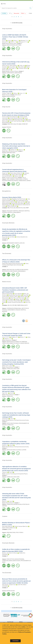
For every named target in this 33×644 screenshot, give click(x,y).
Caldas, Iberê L (21, 67)
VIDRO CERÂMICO (11, 179)
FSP (27, 124)
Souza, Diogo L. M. (13, 68)
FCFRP (23, 124)
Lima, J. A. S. (22, 93)
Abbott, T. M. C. (6, 366)
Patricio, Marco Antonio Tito (16, 173)
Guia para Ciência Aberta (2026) (12, 197)
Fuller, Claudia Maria (20, 200)
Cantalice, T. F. (5, 150)
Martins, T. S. (23, 337)
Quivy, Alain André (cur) (7, 526)
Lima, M (11, 366)
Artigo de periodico (7, 29)
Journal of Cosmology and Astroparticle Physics (17, 474)
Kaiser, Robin (26, 295)
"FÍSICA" (23, 14)
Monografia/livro (6, 191)
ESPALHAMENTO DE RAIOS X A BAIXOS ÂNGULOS (18, 343)
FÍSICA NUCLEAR (10, 270)
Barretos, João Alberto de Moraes (10, 553)
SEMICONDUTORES (11, 153)
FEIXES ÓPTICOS (10, 559)
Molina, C (16, 93)
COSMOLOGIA (10, 369)
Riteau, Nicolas (6, 298)
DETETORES (18, 45)
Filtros (4, 13)
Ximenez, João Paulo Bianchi (16, 121)
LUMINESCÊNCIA (22, 181)
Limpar (30, 13)
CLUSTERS (24, 450)
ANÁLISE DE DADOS (11, 450)
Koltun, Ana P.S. (6, 65)
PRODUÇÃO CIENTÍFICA (24, 211)
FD (27, 305)
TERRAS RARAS (19, 179)
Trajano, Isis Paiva (21, 202)
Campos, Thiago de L (7, 93)
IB (25, 208)
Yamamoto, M (5, 419)
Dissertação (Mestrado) (8, 223)
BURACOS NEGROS (11, 45)
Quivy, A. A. (21, 150)
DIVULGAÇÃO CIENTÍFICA (12, 211)
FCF (17, 124)
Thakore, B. (5, 472)
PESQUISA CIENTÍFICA (7, 212)
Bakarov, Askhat (18, 176)
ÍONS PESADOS (14, 271)
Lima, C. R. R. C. (6, 337)
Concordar (15, 641)
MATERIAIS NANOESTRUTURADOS (10, 181)
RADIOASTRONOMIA (19, 559)
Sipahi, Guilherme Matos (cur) (9, 528)
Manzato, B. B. (5, 42)
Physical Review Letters (11, 44)
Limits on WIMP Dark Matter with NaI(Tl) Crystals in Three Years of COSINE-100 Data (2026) (15, 37)
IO (10, 305)
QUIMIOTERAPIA (10, 73)
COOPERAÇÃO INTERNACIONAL (14, 308)
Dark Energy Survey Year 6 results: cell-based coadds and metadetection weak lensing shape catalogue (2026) (16, 415)
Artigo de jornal (6, 107)
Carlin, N (10, 41)
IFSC (24, 178)
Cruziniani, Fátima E (23, 68)
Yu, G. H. (4, 41)
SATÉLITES (22, 243)
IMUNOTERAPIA (18, 73)
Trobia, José (22, 65)
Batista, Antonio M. (6, 70)
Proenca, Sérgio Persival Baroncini (10, 117)
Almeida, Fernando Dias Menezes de (16, 302)
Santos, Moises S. (14, 65)
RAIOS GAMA (16, 369)
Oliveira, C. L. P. (8, 339)
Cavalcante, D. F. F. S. (23, 42)
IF (22, 44)
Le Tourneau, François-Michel (14, 301)
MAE (20, 124)
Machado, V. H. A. (25, 41)
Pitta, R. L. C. (13, 42)
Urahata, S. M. (14, 150)
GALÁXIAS (18, 450)
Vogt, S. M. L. (5, 393)
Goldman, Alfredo (6, 199)
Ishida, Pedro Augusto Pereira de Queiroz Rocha (13, 264)
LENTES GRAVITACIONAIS (13, 423)
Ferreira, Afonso (6, 296)
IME (9, 208)
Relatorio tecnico (7, 282)
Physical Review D (10, 367)
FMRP (27, 208)
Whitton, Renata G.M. (12, 206)
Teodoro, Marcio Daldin (17, 175)
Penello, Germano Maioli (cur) (21, 526)
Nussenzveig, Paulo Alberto (18, 203)
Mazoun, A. (5, 501)
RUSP (17, 208)
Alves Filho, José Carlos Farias (18, 298)
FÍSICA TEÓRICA (20, 533)
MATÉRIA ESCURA (18, 504)
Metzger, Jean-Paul (20, 299)
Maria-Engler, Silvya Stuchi (20, 120)
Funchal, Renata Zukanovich (16, 118)
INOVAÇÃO (5, 311)
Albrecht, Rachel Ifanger (8, 294)
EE (15, 208)
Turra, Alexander (18, 294)
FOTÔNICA (25, 179)
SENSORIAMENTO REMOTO (13, 243)
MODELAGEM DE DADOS (15, 561)
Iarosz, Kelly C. (12, 67)
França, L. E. (16, 41)
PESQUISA (9, 127)
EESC (9, 124)
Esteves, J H (5, 445)
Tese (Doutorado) (7, 253)
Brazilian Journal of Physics (12, 71)
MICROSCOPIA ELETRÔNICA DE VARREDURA (17, 342)
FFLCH (12, 208)
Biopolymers (9, 340)
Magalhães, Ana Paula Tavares (19, 199)
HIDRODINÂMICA (22, 271)
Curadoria (5, 516)
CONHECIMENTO (17, 212)
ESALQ (22, 305)
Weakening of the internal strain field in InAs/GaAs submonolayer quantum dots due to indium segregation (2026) (16, 146)
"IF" (11, 14)
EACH (16, 95)
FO (22, 208)
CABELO (4, 343)
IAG (19, 95)
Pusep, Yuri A (5, 173)
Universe (8, 95)
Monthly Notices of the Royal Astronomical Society (17, 420)
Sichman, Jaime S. (14, 296)
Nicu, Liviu (28, 302)
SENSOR (29, 181)
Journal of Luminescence (11, 178)
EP (11, 124)
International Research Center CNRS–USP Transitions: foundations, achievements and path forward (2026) (15, 290)
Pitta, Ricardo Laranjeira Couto (9, 585)
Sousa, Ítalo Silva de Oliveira (8, 237)
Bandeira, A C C (15, 337)
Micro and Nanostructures (12, 151)
